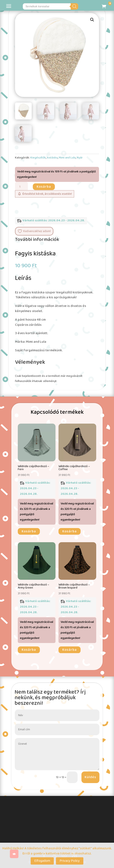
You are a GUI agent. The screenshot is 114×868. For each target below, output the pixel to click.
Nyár (80, 158)
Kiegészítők (38, 158)
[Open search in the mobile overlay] (51, 6)
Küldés (90, 777)
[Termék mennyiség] (21, 187)
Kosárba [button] (29, 531)
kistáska (52, 158)
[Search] (88, 6)
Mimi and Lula (67, 158)
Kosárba (44, 187)
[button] (92, 20)
